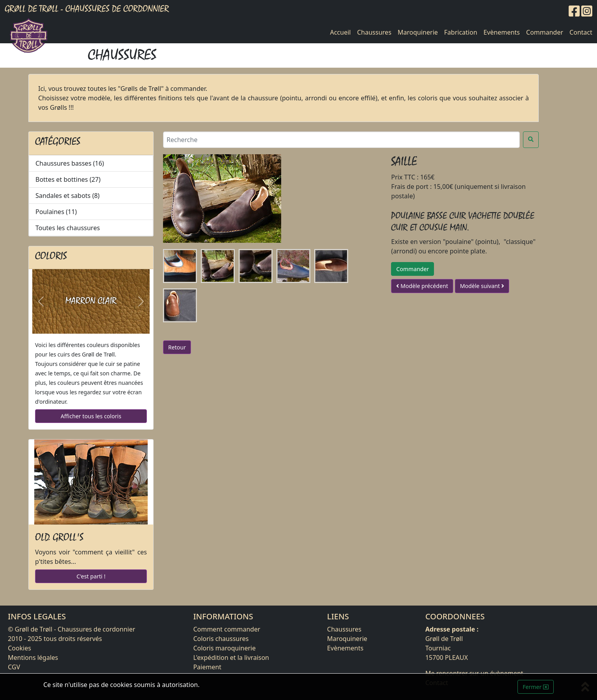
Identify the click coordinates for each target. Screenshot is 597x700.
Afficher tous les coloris (91, 416)
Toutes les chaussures (68, 228)
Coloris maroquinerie (225, 648)
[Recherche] (341, 140)
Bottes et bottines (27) (68, 179)
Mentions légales (33, 658)
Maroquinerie (418, 32)
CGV (14, 667)
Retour (177, 347)
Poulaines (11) (56, 212)
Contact (581, 32)
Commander (545, 32)
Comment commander (227, 629)
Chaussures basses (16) (70, 163)
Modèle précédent (422, 286)
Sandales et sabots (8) (68, 196)
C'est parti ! (91, 576)
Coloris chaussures (221, 639)
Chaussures (374, 32)
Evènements (502, 32)
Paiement (207, 667)
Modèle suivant (482, 286)
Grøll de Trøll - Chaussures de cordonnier (87, 9)
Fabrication (461, 32)
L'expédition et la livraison (231, 658)
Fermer (536, 687)
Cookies (19, 648)
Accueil (340, 32)
